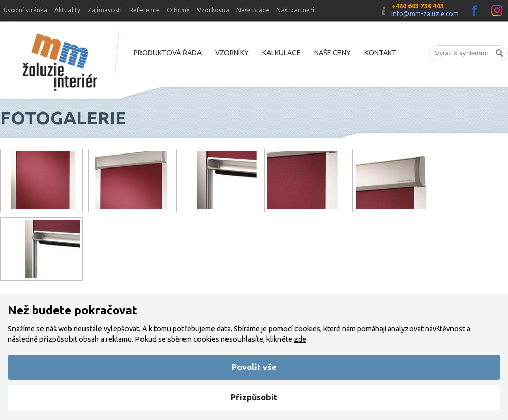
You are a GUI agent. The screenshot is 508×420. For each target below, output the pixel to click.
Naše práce (253, 10)
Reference (144, 10)
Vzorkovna (213, 10)
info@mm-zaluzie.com (425, 14)
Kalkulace (281, 53)
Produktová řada (168, 53)
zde (300, 339)
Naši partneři (295, 10)
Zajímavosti (105, 10)
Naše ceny (333, 53)
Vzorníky (232, 53)
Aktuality (67, 10)
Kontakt (380, 53)
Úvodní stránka (25, 10)
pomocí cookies (294, 329)
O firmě (178, 10)
